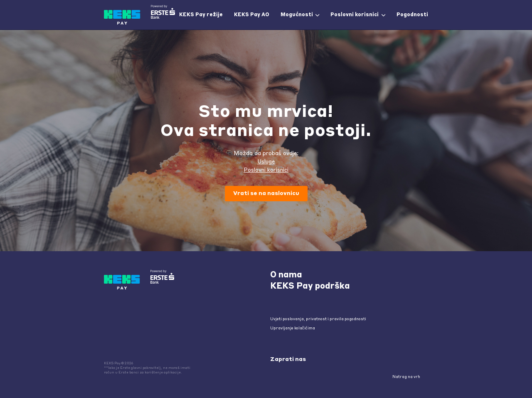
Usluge (266, 162)
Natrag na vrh (409, 377)
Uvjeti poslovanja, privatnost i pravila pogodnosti (318, 319)
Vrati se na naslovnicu (266, 194)
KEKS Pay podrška (310, 287)
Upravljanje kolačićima (293, 328)
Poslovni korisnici (266, 170)
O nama (286, 275)
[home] (139, 15)
